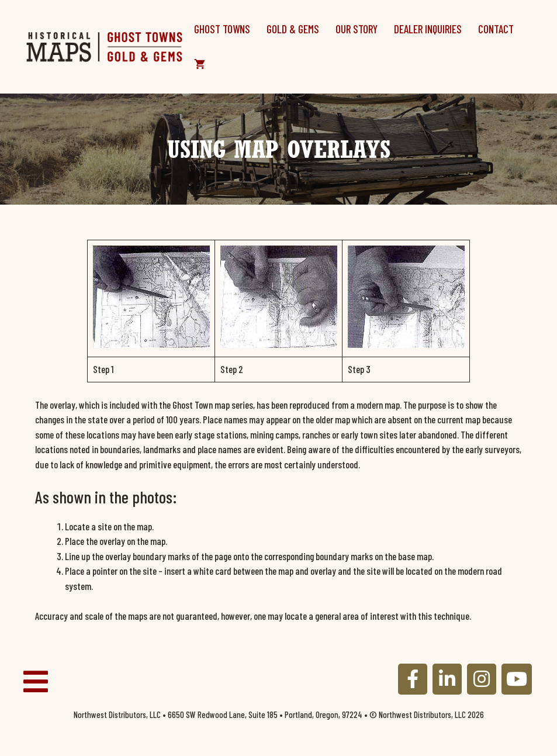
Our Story (357, 29)
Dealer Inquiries (428, 29)
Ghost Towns (222, 29)
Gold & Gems (293, 29)
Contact (496, 29)
